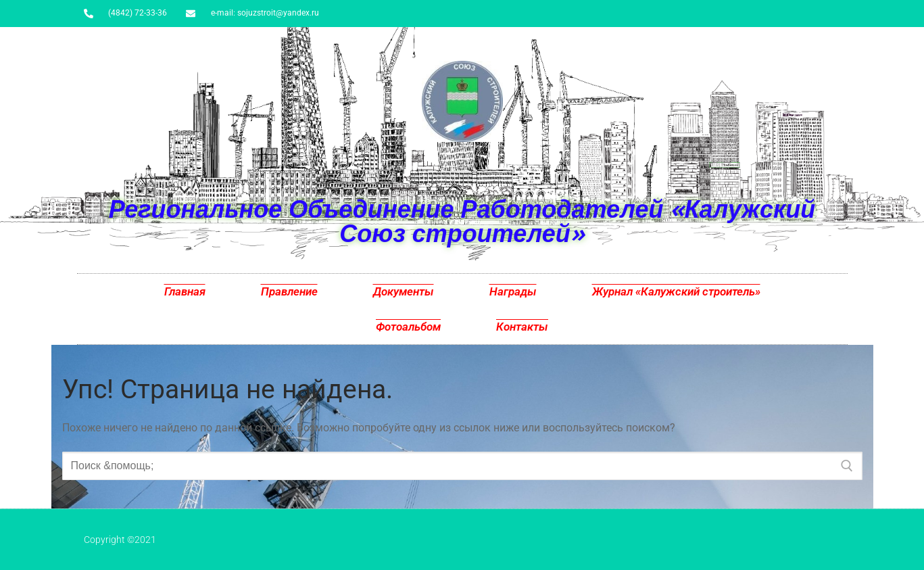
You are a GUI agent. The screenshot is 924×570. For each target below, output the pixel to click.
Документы (404, 291)
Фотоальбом (408, 327)
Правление (289, 291)
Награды (513, 291)
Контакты (522, 327)
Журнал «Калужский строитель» (676, 291)
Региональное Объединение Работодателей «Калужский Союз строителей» (462, 221)
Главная (185, 291)
